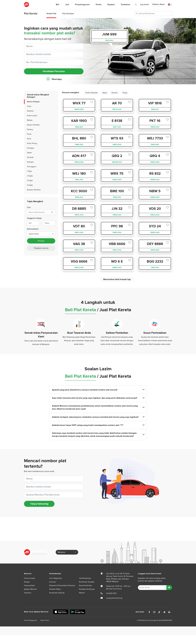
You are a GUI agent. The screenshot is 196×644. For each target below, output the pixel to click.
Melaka (30, 120)
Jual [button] (67, 5)
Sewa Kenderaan (85, 586)
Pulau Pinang (32, 143)
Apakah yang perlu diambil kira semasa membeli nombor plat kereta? (98, 390)
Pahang (30, 129)
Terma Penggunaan (30, 620)
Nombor (115, 93)
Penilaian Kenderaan (87, 589)
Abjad (105, 93)
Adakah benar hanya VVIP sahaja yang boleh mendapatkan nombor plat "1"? (98, 425)
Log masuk (144, 4)
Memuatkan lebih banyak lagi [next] (117, 279)
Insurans (53, 582)
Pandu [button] (99, 5)
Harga (125, 93)
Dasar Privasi (45, 620)
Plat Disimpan (68, 14)
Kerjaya (27, 582)
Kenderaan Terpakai (87, 582)
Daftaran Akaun (159, 4)
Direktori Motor (55, 589)
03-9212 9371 (111, 593)
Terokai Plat (51, 14)
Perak (29, 134)
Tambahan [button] (125, 5)
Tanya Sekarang (39, 504)
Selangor (30, 162)
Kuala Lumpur (32, 116)
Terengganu (32, 167)
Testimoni (28, 593)
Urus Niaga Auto (56, 578)
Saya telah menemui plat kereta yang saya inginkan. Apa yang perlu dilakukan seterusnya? (98, 398)
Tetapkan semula (41, 248)
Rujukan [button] (111, 5)
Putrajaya (30, 148)
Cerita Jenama (29, 578)
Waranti (82, 593)
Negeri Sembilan (33, 125)
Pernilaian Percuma (54, 71)
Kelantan (30, 111)
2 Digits (30, 176)
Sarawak (30, 157)
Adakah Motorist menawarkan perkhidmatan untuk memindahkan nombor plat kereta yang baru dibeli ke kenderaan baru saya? (98, 407)
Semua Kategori (33, 102)
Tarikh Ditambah (91, 93)
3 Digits (30, 180)
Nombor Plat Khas (34, 190)
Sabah (29, 153)
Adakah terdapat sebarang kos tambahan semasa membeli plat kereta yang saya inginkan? (98, 417)
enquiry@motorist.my (114, 598)
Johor (29, 106)
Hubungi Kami (29, 586)
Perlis (29, 139)
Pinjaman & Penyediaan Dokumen (62, 586)
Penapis (41, 241)
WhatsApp (54, 79)
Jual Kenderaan (85, 578)
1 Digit (29, 171)
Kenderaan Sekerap (57, 593)
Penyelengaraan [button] (82, 5)
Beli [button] (58, 5)
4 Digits (30, 185)
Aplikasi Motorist (30, 589)
